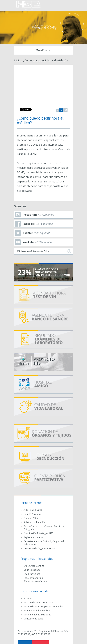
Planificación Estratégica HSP (38, 533)
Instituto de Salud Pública (37, 611)
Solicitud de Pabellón (34, 522)
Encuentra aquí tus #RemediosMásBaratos (36, 580)
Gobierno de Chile (44, 251)
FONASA (28, 598)
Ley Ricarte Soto (32, 574)
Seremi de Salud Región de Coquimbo (43, 607)
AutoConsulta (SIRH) (34, 510)
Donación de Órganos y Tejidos (40, 548)
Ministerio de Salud (33, 619)
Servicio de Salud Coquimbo (38, 603)
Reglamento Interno (34, 537)
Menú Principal (44, 50)
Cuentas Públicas (32, 518)
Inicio (17, 60)
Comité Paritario (32, 514)
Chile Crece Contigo (34, 566)
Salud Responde (32, 570)
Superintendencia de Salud (37, 615)
